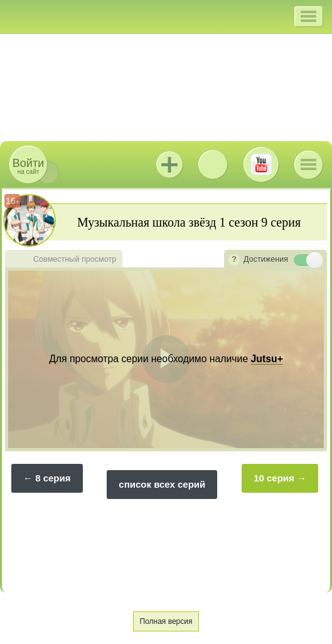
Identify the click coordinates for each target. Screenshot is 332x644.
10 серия (274, 478)
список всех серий (162, 484)
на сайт (28, 166)
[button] (308, 16)
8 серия (53, 478)
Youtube (261, 164)
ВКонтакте (213, 164)
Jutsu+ (169, 164)
